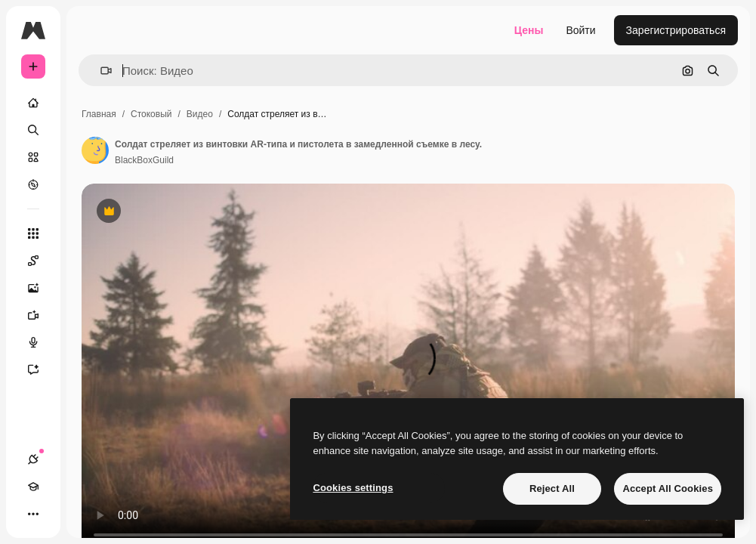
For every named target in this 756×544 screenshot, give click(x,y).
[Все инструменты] (33, 233)
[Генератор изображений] (41, 288)
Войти (580, 30)
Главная (99, 114)
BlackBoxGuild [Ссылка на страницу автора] (144, 160)
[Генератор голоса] (41, 342)
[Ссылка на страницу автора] (95, 150)
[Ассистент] (41, 369)
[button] (100, 71)
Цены (529, 30)
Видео (200, 114)
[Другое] (33, 514)
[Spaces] (41, 261)
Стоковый (151, 114)
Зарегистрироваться (676, 30)
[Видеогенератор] (41, 315)
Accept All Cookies (668, 488)
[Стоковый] (33, 157)
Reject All (552, 488)
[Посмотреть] (33, 184)
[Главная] (33, 103)
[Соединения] (33, 459)
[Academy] (33, 487)
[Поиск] (33, 130)
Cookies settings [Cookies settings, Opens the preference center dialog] (353, 488)
